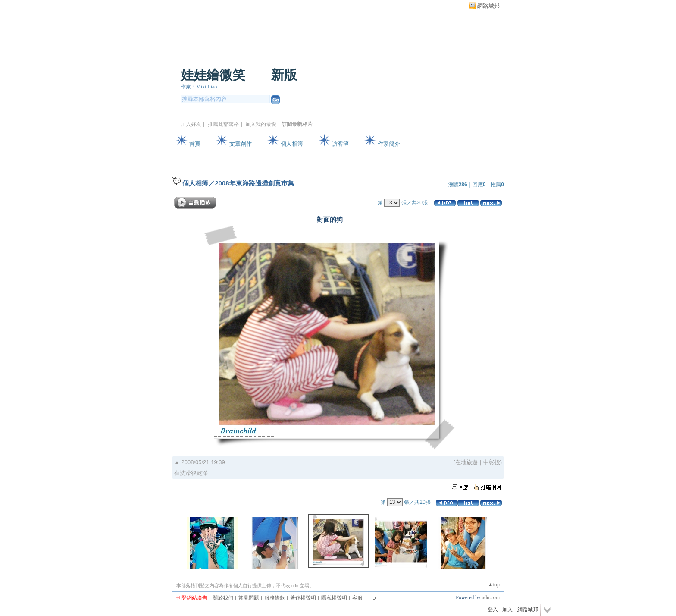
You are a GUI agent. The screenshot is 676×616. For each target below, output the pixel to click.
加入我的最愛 (261, 124)
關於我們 (223, 598)
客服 (357, 598)
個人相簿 (292, 144)
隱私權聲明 (334, 598)
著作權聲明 (303, 598)
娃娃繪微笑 (213, 75)
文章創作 (241, 144)
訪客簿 (340, 144)
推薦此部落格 (223, 124)
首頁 (195, 144)
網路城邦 (488, 6)
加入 (507, 610)
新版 (284, 75)
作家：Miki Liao (199, 87)
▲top (494, 585)
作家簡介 (389, 144)
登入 (493, 610)
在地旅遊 (466, 462)
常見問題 (249, 598)
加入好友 (191, 124)
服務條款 (275, 598)
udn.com (491, 597)
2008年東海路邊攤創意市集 (254, 183)
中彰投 (492, 462)
